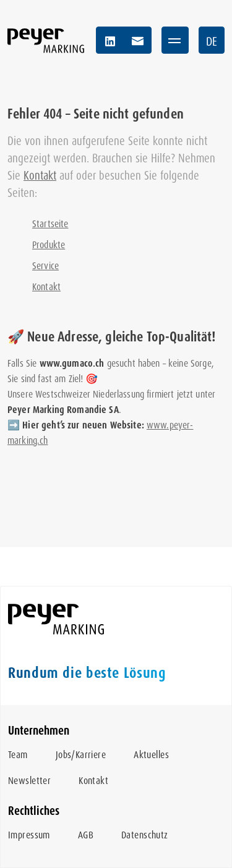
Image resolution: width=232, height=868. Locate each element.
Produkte (49, 245)
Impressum (29, 835)
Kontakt (40, 176)
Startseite (50, 224)
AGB (86, 835)
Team (18, 755)
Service (45, 266)
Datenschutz (145, 835)
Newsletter (29, 781)
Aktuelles (151, 755)
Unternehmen (39, 731)
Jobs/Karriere (81, 755)
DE (212, 41)
